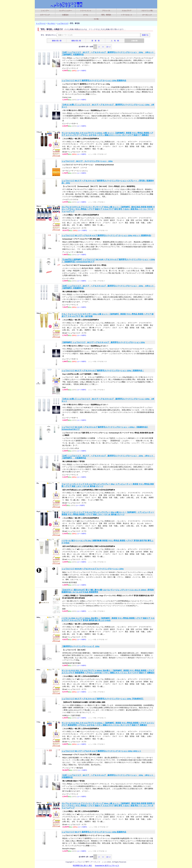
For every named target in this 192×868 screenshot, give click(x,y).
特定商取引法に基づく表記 (82, 865)
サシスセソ (51, 23)
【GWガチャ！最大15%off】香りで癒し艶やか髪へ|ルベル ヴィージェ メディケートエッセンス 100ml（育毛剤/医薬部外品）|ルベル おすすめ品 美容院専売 (108, 591)
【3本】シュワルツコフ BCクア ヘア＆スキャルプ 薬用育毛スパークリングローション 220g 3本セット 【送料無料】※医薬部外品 (108, 53)
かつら (86, 15)
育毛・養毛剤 (106, 15)
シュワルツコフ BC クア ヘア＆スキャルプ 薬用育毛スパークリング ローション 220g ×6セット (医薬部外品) (106, 235)
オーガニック (147, 15)
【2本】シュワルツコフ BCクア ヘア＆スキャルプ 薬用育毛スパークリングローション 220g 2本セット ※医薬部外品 (108, 776)
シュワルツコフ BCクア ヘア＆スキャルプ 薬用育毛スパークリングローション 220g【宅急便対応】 (103, 699)
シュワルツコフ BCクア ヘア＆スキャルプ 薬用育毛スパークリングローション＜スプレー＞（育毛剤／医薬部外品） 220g (108, 182)
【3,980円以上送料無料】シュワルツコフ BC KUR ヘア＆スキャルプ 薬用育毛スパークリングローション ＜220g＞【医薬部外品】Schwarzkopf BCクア (108, 261)
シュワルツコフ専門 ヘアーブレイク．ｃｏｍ (66, 5)
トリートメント (86, 11)
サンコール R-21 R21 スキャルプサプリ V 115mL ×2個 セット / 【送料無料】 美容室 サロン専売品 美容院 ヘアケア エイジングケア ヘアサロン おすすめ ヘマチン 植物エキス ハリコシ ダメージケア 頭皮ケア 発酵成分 (107, 134)
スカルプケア (127, 11)
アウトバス (106, 11)
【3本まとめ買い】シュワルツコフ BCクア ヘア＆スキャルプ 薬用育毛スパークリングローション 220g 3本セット (108, 400)
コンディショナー (65, 11)
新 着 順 (96, 41)
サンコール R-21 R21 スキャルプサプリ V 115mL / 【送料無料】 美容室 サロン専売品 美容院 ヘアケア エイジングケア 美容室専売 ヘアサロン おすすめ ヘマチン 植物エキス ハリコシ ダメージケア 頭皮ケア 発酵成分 (108, 724)
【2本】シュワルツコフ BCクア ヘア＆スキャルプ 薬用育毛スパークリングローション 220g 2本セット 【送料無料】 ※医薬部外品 (108, 457)
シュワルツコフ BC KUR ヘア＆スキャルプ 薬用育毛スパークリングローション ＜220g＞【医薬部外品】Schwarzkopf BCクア (105, 428)
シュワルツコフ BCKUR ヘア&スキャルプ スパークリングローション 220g (93, 569)
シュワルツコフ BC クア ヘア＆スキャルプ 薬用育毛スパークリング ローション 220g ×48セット (101, 751)
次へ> (108, 47)
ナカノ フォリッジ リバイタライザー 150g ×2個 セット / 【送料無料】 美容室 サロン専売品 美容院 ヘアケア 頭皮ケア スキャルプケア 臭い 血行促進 (108, 315)
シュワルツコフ (63, 23)
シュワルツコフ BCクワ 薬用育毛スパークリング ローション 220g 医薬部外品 (94, 80)
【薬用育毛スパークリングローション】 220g (80, 646)
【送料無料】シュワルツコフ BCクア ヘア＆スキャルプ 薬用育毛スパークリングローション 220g (103, 342)
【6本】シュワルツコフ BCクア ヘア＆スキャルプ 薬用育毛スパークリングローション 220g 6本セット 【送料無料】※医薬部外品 (108, 287)
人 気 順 (115, 41)
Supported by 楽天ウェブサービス (107, 865)
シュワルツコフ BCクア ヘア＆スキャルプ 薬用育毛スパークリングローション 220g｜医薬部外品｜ (103, 371)
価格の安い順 (57, 41)
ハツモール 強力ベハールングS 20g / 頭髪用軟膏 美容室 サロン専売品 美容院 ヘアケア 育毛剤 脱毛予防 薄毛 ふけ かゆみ (108, 542)
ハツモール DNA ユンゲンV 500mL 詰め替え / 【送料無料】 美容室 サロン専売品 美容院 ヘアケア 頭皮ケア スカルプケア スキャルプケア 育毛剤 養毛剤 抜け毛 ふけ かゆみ (108, 619)
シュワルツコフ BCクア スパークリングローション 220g (87, 161)
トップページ (41, 23)
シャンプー (45, 11)
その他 (96, 19)
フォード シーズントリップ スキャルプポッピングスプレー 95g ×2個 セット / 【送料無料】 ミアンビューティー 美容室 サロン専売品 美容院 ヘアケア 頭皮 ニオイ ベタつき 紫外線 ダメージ (108, 513)
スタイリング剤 (147, 11)
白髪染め (65, 15)
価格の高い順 (76, 41)
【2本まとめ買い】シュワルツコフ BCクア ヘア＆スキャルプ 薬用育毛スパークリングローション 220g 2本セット (108, 106)
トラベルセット (127, 15)
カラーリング (45, 15)
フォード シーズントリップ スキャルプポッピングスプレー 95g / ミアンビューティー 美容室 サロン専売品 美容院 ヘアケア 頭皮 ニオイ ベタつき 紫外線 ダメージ (108, 485)
